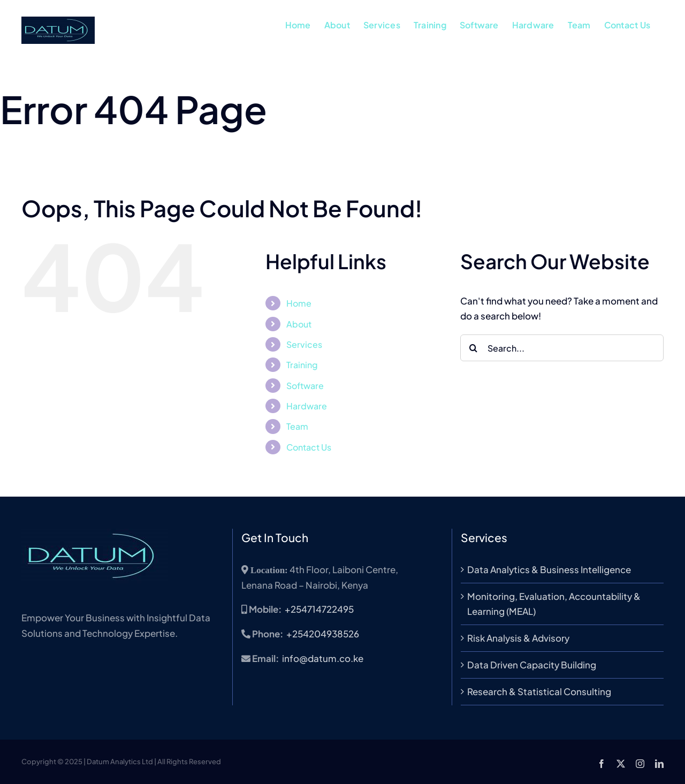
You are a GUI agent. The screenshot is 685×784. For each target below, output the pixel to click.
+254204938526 (323, 634)
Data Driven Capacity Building (532, 665)
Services (304, 344)
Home (299, 303)
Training (302, 365)
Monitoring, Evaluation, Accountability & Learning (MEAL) (554, 604)
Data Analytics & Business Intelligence (549, 569)
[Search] (474, 348)
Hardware (307, 406)
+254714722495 (319, 609)
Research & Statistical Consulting (539, 691)
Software (305, 386)
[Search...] (562, 348)
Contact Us (309, 447)
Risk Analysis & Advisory (518, 638)
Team (297, 426)
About (299, 324)
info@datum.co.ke (323, 658)
